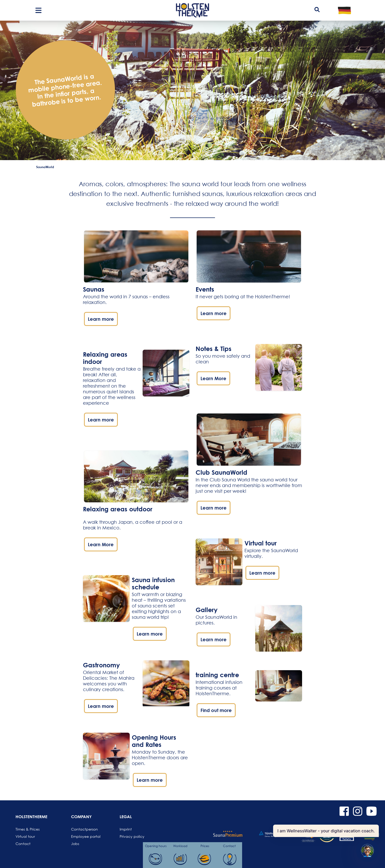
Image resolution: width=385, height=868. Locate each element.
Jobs (75, 844)
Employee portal (83, 836)
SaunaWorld (45, 167)
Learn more (101, 319)
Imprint (126, 829)
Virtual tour (25, 836)
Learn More (101, 544)
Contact (23, 844)
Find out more (216, 710)
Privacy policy (132, 836)
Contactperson (83, 829)
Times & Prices (28, 829)
